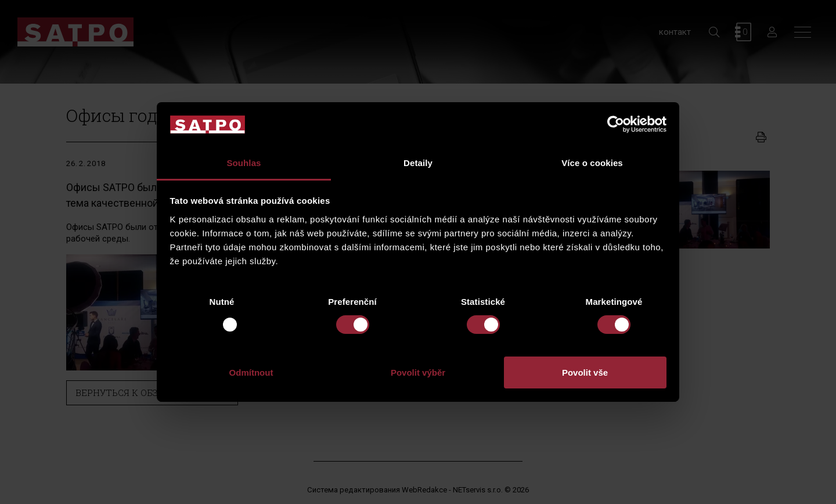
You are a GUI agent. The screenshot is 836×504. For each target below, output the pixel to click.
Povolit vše (585, 372)
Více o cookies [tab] (592, 163)
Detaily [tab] (418, 163)
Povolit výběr (418, 372)
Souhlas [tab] (244, 163)
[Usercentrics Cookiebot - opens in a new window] (616, 124)
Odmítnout (251, 372)
